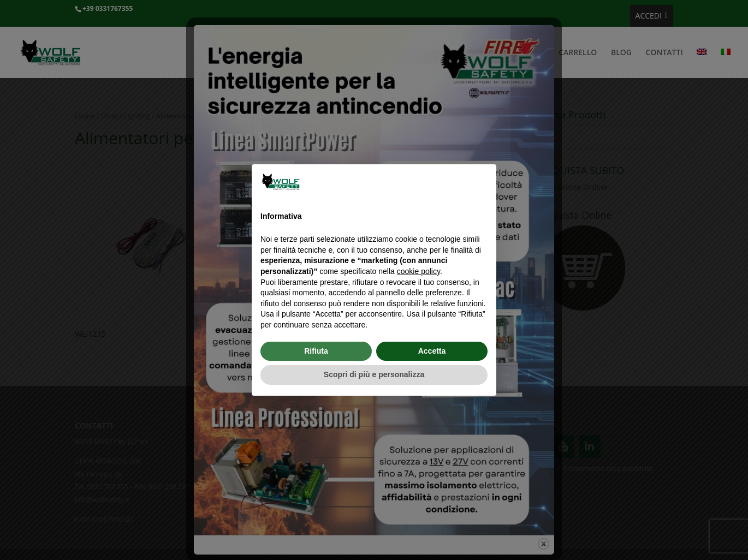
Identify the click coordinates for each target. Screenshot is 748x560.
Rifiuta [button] (316, 351)
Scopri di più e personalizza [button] (374, 374)
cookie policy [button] (418, 271)
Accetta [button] (432, 351)
